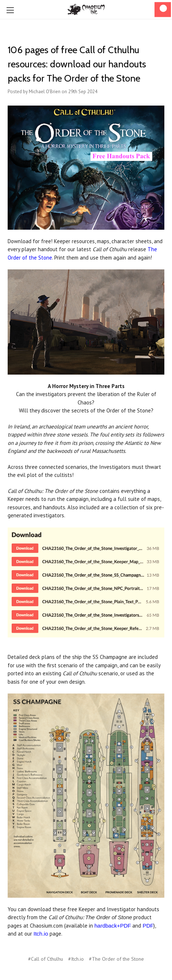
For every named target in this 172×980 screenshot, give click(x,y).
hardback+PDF (113, 926)
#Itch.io (76, 959)
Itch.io (41, 934)
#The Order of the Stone (116, 959)
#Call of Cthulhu (46, 959)
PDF (148, 926)
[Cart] (163, 10)
